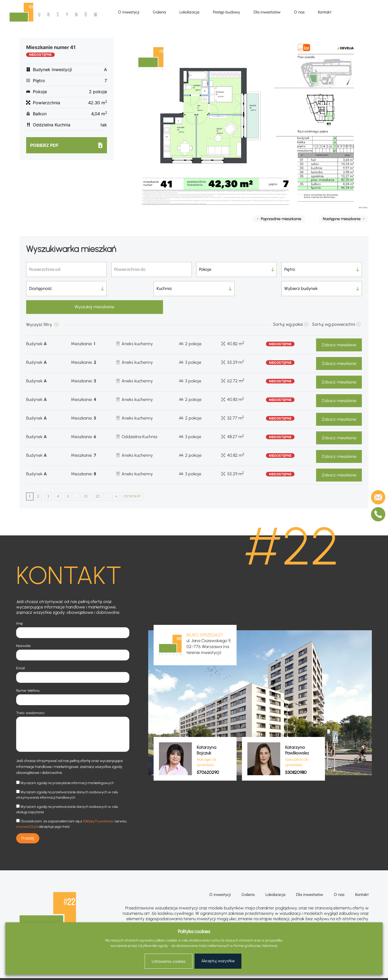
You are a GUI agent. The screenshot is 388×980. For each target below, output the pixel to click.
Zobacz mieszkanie (339, 327)
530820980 (296, 755)
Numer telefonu (29, 673)
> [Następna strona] (127, 479)
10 (93, 479)
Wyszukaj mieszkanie (322, 288)
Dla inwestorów (267, 12)
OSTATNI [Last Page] (144, 479)
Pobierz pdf (44, 145)
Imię (20, 606)
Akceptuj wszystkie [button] (218, 961)
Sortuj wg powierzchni (334, 307)
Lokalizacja (189, 12)
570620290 (208, 755)
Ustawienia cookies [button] (169, 961)
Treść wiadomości (31, 695)
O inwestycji (129, 12)
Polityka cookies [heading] (194, 931)
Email (21, 650)
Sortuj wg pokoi (288, 307)
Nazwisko (24, 628)
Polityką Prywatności (98, 804)
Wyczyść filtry (40, 307)
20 (106, 479)
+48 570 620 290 (352, 920)
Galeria (159, 12)
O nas (299, 12)
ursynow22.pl (26, 809)
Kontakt (325, 12)
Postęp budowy (226, 12)
